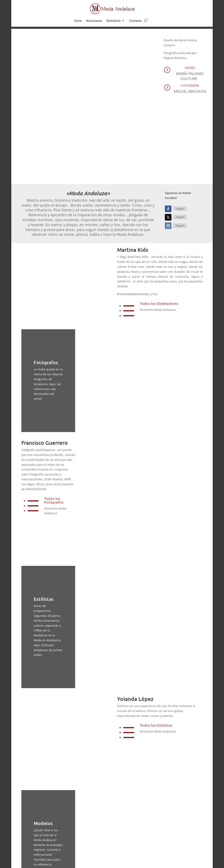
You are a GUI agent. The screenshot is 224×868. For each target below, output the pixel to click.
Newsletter (176, 841)
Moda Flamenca (132, 841)
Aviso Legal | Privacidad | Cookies (86, 862)
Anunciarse (94, 21)
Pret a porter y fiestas (135, 834)
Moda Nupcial (130, 827)
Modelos (52, 776)
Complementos (131, 848)
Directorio (113, 21)
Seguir (180, 131)
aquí (102, 824)
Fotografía (190, 85)
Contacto (135, 21)
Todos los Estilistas (156, 606)
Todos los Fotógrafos (54, 422)
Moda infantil (130, 820)
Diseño (190, 68)
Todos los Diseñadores (159, 225)
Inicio (78, 21)
